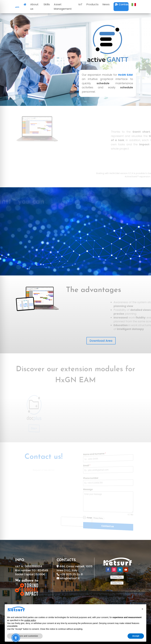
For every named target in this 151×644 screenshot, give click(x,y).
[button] (142, 609)
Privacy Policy (117, 577)
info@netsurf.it (70, 578)
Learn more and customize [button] (25, 636)
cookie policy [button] (30, 620)
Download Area (101, 341)
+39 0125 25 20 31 (71, 574)
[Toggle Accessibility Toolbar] (16, 638)
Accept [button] (136, 636)
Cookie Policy (117, 583)
